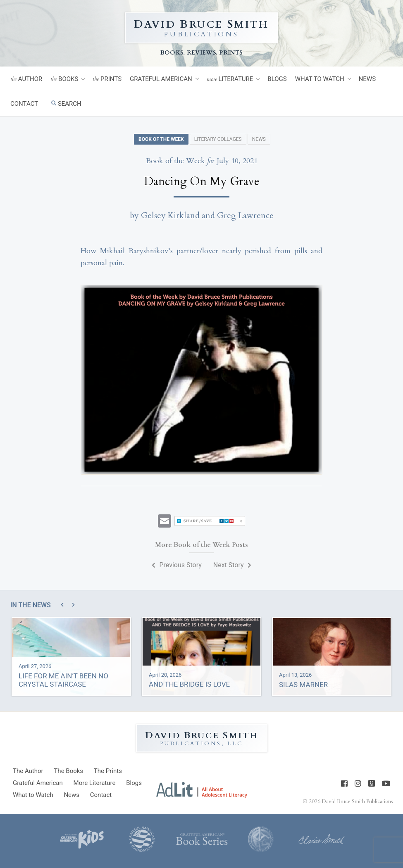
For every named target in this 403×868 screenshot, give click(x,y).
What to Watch (320, 79)
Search (66, 104)
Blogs (277, 79)
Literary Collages (218, 139)
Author (26, 79)
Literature (230, 79)
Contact (24, 104)
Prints (107, 79)
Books (64, 79)
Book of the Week (161, 139)
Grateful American (161, 79)
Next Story (232, 565)
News (367, 79)
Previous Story (176, 565)
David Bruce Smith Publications (357, 801)
